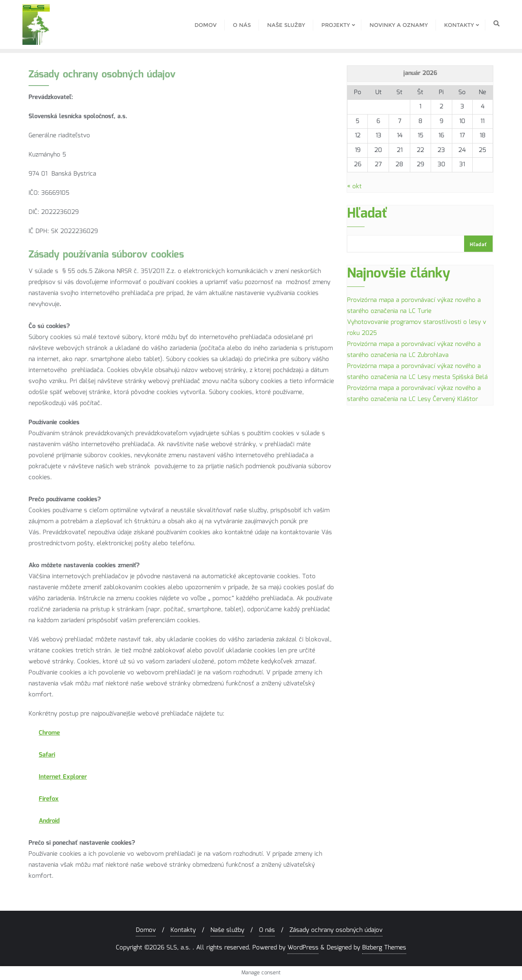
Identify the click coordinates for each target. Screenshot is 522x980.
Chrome (49, 733)
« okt (354, 187)
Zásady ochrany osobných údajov (336, 930)
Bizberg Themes (384, 948)
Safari (47, 755)
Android (49, 821)
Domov (146, 930)
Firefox (49, 799)
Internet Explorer (63, 777)
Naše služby (227, 930)
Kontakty (183, 930)
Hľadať (367, 216)
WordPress (303, 948)
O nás (267, 930)
